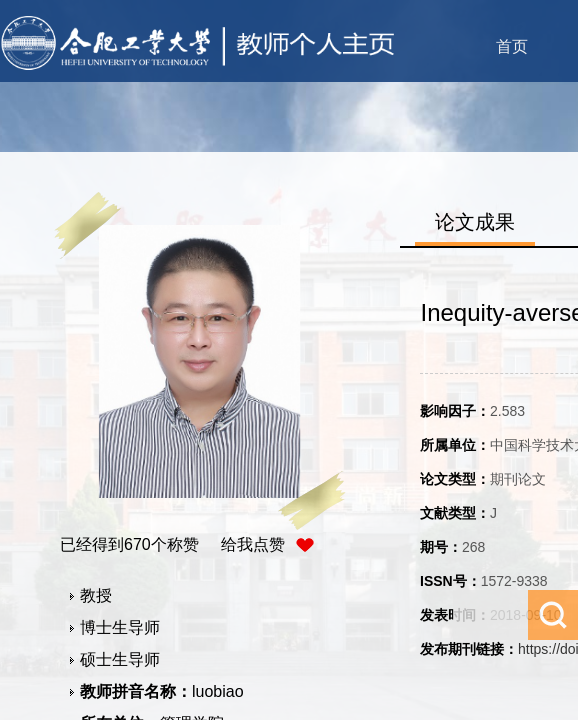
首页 (512, 46)
